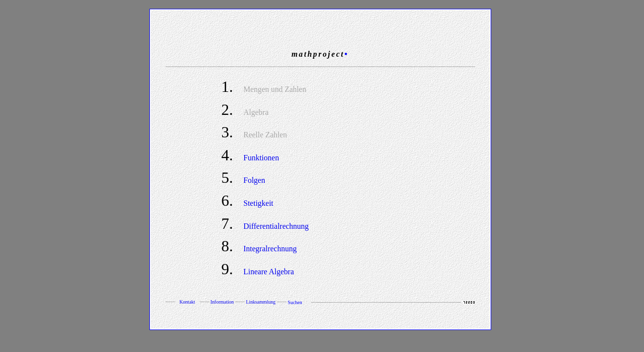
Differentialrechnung (276, 226)
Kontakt (187, 302)
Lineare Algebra (269, 272)
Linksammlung (261, 302)
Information (222, 302)
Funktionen (261, 158)
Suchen (295, 302)
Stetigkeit (258, 203)
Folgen (254, 180)
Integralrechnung (270, 249)
